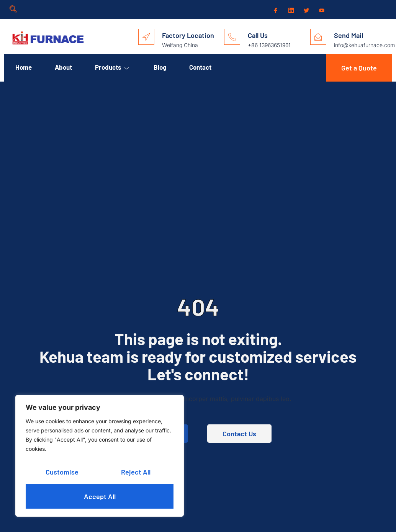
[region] (100, 456)
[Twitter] (306, 10)
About (63, 67)
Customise (62, 472)
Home (24, 67)
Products (113, 67)
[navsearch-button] (13, 10)
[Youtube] (321, 10)
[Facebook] (275, 10)
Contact (200, 67)
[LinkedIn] (290, 10)
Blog (160, 67)
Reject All (136, 472)
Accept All (100, 496)
